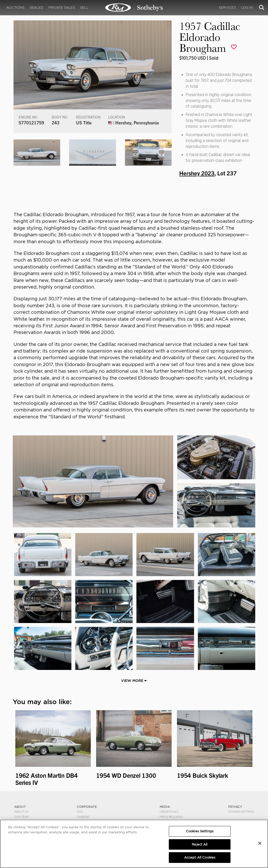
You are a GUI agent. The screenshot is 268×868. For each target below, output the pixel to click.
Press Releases (171, 817)
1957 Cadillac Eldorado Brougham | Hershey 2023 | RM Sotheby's (134, 8)
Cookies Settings (241, 812)
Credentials (169, 812)
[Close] (260, 843)
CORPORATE (87, 807)
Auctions (15, 8)
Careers (83, 817)
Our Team (22, 817)
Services (227, 8)
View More (134, 681)
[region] (134, 844)
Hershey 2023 (197, 173)
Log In (247, 8)
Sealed (36, 8)
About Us (21, 812)
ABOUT (20, 807)
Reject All (200, 844)
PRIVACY (235, 807)
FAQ (80, 812)
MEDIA (165, 807)
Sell (84, 8)
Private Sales (62, 8)
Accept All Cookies (200, 857)
